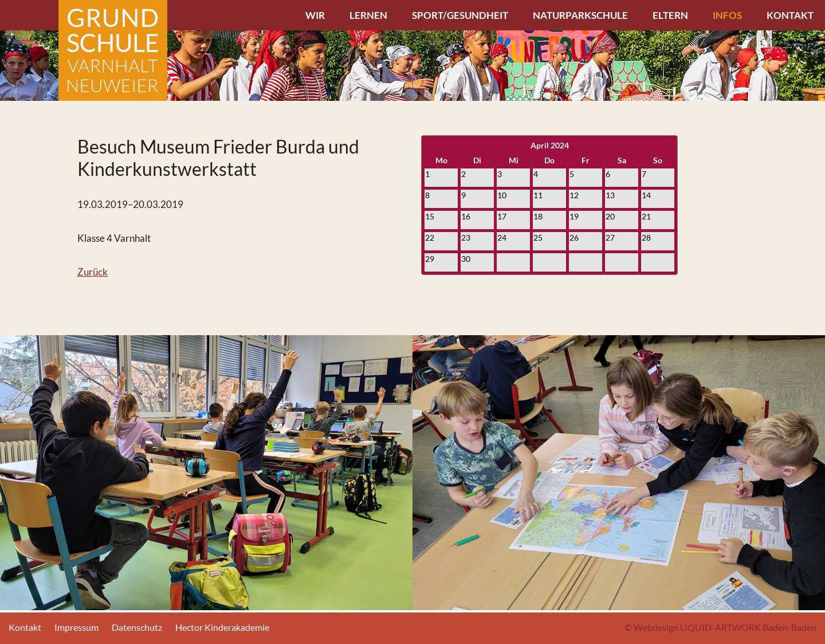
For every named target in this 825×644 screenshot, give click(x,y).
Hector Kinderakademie (222, 627)
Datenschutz (137, 627)
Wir (315, 15)
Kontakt (790, 15)
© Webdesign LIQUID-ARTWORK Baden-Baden (720, 627)
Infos (727, 15)
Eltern (670, 15)
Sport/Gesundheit (460, 15)
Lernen (368, 15)
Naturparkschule (580, 15)
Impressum (76, 627)
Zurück (93, 272)
